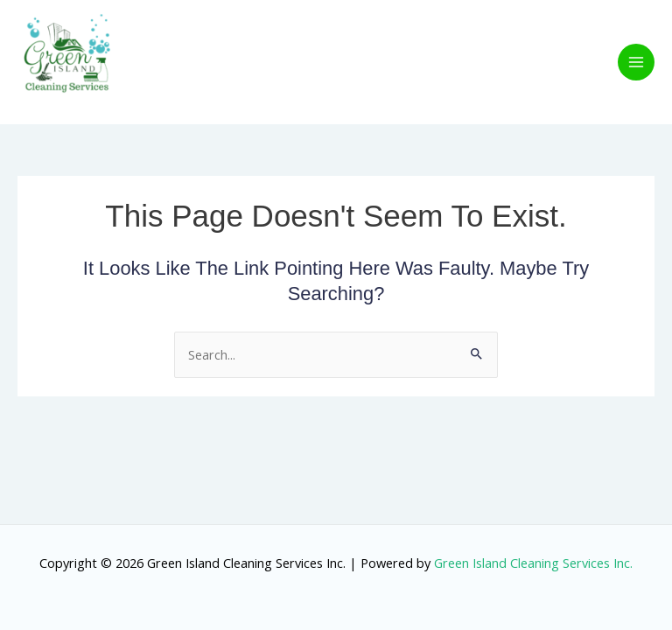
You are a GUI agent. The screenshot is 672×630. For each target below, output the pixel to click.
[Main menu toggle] (636, 62)
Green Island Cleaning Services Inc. (533, 563)
